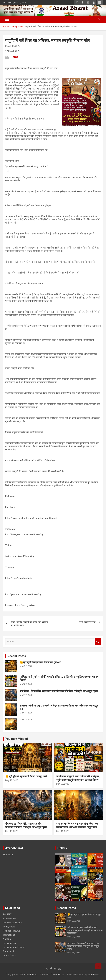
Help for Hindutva (12, 931)
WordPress (94, 975)
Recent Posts (17, 656)
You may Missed (17, 739)
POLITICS (8, 914)
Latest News (9, 955)
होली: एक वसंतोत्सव (87, 622)
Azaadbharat (30, 975)
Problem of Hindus (12, 923)
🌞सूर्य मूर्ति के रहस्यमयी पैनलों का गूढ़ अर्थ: (41, 662)
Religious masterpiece (14, 947)
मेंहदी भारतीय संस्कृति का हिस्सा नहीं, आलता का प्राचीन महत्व (29, 624)
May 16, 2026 (26, 713)
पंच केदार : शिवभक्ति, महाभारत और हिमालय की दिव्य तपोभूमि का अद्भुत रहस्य (59, 691)
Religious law (9, 943)
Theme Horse (57, 975)
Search (98, 642)
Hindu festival (10, 919)
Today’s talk (9, 927)
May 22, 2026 (26, 666)
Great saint (8, 951)
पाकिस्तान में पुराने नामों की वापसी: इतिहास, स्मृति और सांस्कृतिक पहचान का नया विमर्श (85, 930)
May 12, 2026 (26, 720)
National (7, 939)
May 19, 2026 (26, 695)
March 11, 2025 (13, 46)
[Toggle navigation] (7, 19)
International (9, 935)
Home (15, 57)
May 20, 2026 (26, 684)
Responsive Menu (100, 3)
